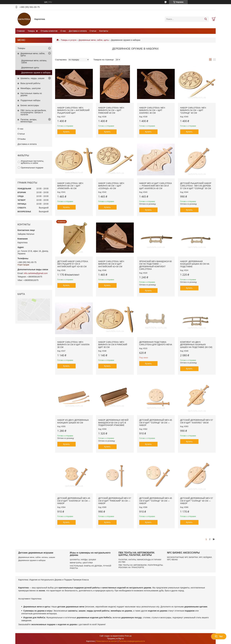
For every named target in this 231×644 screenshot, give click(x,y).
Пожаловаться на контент (107, 641)
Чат (219, 636)
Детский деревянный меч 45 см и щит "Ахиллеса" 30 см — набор (74, 501)
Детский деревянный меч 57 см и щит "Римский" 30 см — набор (115, 501)
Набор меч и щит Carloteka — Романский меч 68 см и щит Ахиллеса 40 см (155, 186)
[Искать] (206, 19)
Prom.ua (128, 636)
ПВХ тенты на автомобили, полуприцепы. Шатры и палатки (33, 112)
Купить (66, 132)
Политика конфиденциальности (132, 641)
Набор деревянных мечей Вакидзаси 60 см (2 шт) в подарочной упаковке (113, 423)
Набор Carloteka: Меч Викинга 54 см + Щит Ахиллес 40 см (152, 110)
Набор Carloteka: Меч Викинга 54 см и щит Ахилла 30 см (73, 345)
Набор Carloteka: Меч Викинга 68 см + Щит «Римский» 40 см (70, 186)
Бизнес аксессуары (30, 105)
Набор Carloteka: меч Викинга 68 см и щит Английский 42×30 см (111, 264)
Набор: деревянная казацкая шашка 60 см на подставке (195, 264)
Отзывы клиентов (49, 31)
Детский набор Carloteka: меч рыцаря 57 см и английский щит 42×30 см (73, 264)
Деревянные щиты (30, 68)
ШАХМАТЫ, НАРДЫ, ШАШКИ (83, 560)
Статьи (93, 31)
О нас (63, 31)
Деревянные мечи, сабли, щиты (94, 40)
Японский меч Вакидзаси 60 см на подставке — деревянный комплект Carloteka (155, 265)
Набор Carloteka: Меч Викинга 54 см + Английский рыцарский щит (73, 110)
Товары (31, 31)
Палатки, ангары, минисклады (29, 121)
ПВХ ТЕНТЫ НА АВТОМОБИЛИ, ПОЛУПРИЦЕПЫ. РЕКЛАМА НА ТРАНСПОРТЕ (141, 566)
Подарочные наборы (30, 100)
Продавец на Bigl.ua (115, 639)
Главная (21, 31)
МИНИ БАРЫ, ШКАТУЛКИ (81, 563)
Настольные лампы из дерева (31, 94)
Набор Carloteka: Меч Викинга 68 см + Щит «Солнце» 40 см (111, 186)
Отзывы (22, 139)
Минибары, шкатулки (31, 88)
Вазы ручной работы (30, 83)
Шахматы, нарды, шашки (32, 78)
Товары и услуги (69, 40)
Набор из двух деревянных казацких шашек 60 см (73, 421)
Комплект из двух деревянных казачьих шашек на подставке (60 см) (196, 345)
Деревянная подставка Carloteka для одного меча (156, 343)
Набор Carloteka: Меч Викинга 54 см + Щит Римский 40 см (111, 110)
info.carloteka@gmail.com (36, 273)
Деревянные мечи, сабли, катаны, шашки (37, 557)
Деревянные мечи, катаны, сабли (34, 62)
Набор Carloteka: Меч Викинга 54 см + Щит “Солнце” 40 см (193, 110)
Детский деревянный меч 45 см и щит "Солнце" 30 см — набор (156, 423)
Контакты (104, 31)
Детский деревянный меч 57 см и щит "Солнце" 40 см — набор (197, 501)
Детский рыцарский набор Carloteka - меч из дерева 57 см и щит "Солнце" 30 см (196, 186)
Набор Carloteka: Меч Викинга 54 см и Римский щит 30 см (113, 345)
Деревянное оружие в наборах (36, 73)
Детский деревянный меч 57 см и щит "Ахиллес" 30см (197, 421)
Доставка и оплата (78, 31)
